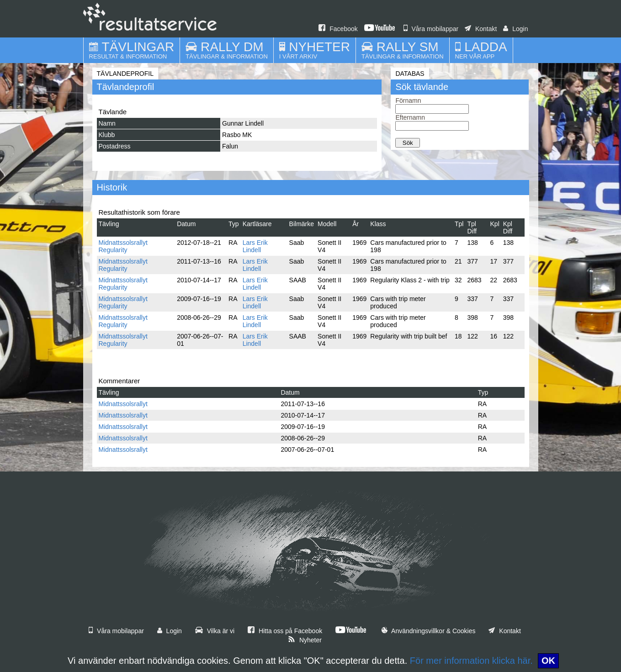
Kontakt (481, 29)
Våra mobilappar (431, 29)
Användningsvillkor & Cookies (429, 631)
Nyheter (305, 640)
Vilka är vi (215, 631)
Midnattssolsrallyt (123, 404)
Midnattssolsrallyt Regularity (123, 246)
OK (548, 661)
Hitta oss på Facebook (285, 631)
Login (515, 29)
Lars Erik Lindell (255, 246)
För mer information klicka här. (471, 661)
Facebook (338, 29)
